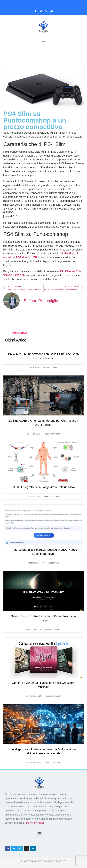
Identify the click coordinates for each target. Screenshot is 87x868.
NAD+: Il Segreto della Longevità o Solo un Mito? (44, 487)
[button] (43, 3)
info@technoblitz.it (35, 823)
